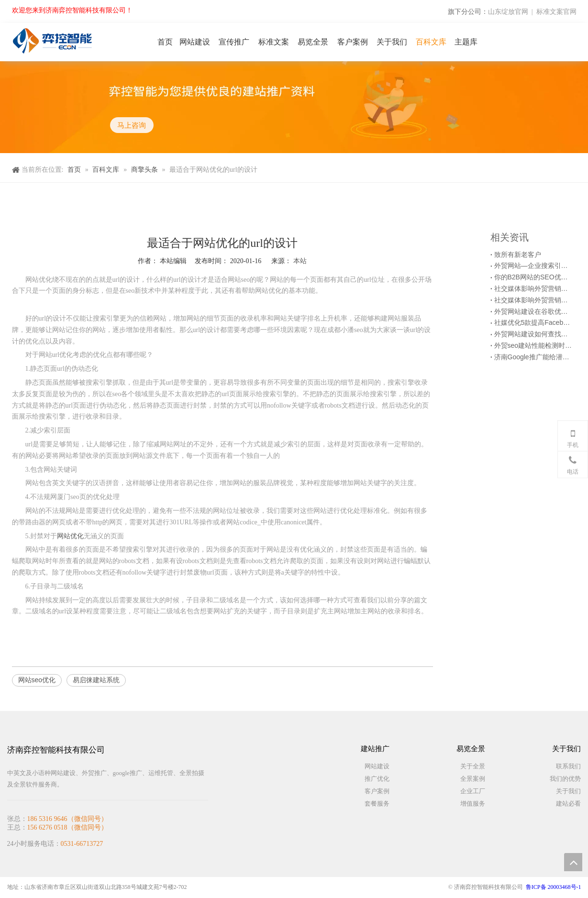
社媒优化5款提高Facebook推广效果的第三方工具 (533, 322)
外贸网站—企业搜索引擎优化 (533, 266)
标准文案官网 (556, 11)
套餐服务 (377, 804)
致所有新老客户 (518, 255)
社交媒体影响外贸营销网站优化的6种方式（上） (533, 300)
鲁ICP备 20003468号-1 (554, 887)
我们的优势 (565, 779)
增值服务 (473, 804)
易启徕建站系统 (96, 680)
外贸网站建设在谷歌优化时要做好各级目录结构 (533, 311)
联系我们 (568, 766)
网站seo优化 (37, 680)
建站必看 (568, 804)
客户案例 (377, 791)
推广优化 (377, 779)
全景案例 (473, 779)
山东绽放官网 (508, 11)
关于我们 (568, 791)
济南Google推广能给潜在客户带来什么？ (533, 357)
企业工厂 (473, 791)
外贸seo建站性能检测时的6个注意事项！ (533, 345)
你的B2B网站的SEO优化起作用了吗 (533, 277)
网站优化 (70, 536)
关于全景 (473, 766)
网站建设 (377, 766)
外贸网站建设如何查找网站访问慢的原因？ (533, 334)
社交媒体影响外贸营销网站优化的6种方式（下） (533, 288)
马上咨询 (132, 125)
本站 (300, 261)
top (573, 862)
